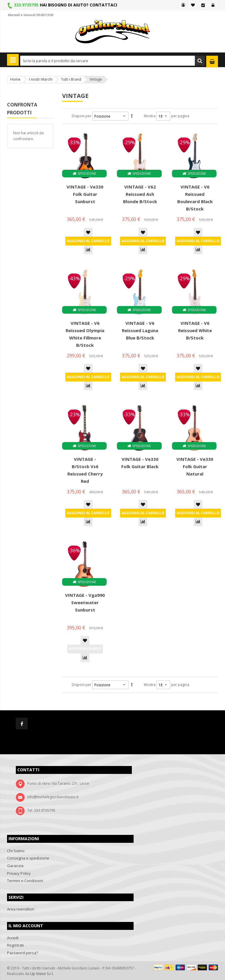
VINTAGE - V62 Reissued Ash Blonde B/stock (140, 194)
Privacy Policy (19, 873)
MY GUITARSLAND (183, 5)
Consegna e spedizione (28, 858)
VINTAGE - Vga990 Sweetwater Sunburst (85, 602)
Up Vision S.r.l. (42, 974)
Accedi (213, 5)
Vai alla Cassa (203, 5)
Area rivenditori (21, 909)
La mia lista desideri (193, 5)
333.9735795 (26, 5)
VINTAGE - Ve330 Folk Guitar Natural (195, 466)
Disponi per (82, 116)
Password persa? (23, 953)
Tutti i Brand (71, 79)
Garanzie (15, 866)
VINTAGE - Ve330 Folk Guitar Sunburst (85, 194)
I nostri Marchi (41, 79)
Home (15, 79)
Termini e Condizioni (25, 881)
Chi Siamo (16, 851)
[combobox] (112, 61)
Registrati (15, 945)
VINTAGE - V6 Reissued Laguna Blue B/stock (140, 330)
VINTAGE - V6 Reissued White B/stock (195, 330)
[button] (88, 232)
